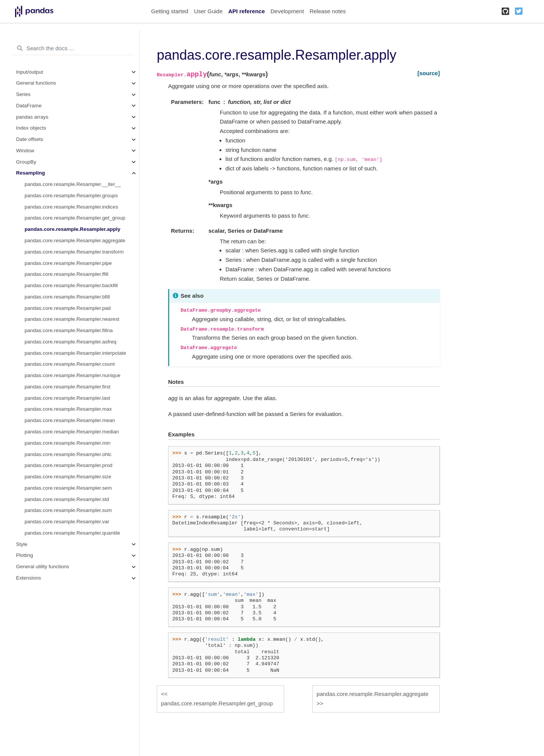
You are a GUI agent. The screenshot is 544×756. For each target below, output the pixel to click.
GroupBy (26, 162)
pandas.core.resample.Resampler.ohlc (68, 454)
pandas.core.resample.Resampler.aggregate (75, 240)
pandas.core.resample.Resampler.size (68, 477)
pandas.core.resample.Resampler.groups (71, 196)
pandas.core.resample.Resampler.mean (70, 420)
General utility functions (43, 567)
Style (22, 544)
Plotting (25, 555)
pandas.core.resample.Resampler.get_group (75, 218)
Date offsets (30, 139)
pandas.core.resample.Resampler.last (67, 398)
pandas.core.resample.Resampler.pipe (68, 263)
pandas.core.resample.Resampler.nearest (72, 319)
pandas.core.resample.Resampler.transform (74, 252)
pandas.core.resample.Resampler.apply (73, 229)
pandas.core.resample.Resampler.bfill (67, 297)
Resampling (31, 173)
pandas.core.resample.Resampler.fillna (69, 330)
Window (25, 151)
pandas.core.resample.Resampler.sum (68, 510)
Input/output (30, 72)
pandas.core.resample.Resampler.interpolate (75, 353)
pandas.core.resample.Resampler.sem (68, 488)
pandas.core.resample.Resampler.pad (68, 308)
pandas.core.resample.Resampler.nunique (73, 375)
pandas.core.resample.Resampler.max (68, 409)
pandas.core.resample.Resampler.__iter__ (73, 184)
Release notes (328, 11)
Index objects (31, 128)
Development (287, 11)
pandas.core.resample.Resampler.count (70, 364)
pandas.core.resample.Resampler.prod (69, 465)
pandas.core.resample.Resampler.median (72, 432)
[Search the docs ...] (73, 48)
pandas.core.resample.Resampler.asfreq (70, 342)
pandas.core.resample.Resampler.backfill (71, 285)
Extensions (29, 578)
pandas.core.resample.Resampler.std (67, 499)
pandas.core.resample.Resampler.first (67, 387)
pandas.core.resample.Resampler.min (67, 443)
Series (23, 94)
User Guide (208, 11)
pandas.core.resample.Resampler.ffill (66, 274)
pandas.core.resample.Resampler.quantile (72, 533)
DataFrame (29, 106)
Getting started (170, 11)
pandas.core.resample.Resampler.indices (71, 207)
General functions (36, 83)
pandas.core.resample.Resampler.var (67, 522)
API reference (246, 11)
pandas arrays (32, 117)
